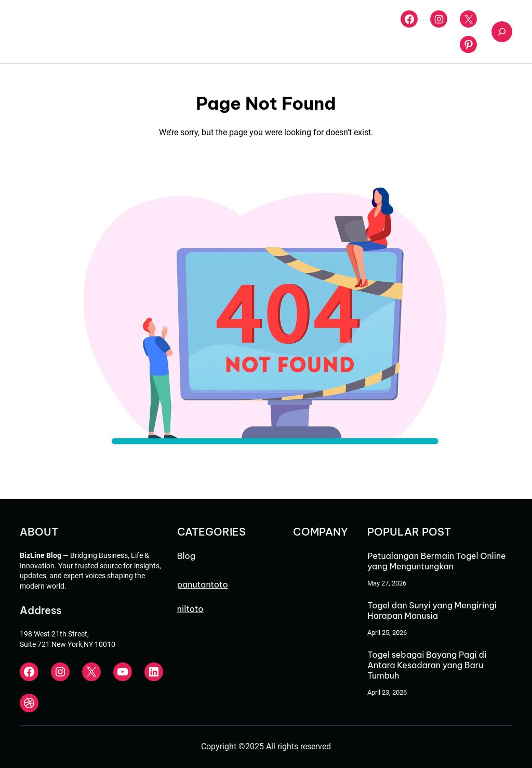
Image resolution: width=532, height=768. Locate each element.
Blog (186, 556)
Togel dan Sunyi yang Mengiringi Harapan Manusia (432, 610)
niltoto (190, 609)
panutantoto (203, 584)
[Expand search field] (502, 32)
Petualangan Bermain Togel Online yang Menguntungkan (436, 561)
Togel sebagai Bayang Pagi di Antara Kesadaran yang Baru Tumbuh (427, 665)
